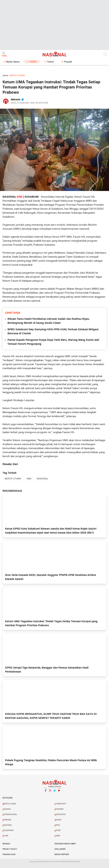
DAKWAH (7, 809)
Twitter (54, 792)
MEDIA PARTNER (62, 855)
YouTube (59, 792)
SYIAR (6, 836)
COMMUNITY (61, 804)
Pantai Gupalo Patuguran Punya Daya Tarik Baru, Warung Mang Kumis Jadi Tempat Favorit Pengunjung (53, 342)
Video (33, 62)
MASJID (58, 820)
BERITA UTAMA (13, 479)
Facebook (46, 792)
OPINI (57, 825)
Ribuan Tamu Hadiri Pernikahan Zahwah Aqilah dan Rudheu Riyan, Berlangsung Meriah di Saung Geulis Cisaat (49, 321)
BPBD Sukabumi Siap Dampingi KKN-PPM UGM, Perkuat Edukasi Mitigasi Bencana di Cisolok (53, 332)
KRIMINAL (7, 820)
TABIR (57, 836)
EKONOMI (59, 809)
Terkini (50, 62)
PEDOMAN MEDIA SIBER (65, 844)
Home (5, 76)
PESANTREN (8, 831)
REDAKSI (6, 844)
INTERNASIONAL (10, 815)
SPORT (58, 831)
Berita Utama (13, 62)
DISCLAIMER (60, 849)
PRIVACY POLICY (10, 849)
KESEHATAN (60, 815)
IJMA (29, 479)
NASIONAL (42, 479)
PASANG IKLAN (9, 855)
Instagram (50, 792)
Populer (68, 62)
